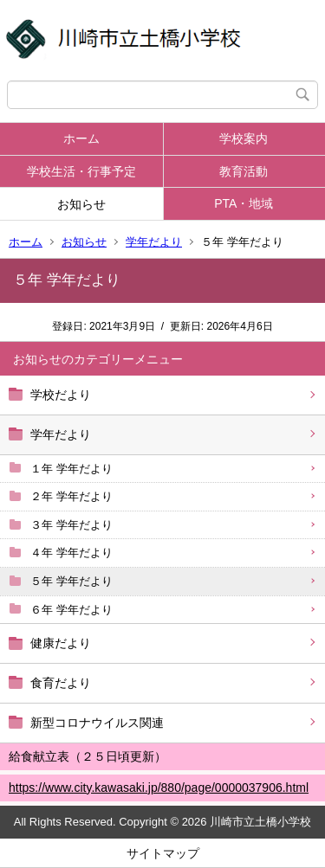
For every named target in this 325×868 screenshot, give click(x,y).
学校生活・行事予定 (81, 171)
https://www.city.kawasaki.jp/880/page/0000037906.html (159, 788)
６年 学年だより (71, 610)
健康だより (61, 643)
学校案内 (244, 138)
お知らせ (81, 204)
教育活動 (244, 171)
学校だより (61, 395)
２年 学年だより (71, 496)
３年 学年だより (71, 525)
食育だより (61, 683)
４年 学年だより (71, 553)
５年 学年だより (71, 581)
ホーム (81, 138)
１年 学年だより (71, 469)
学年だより (154, 242)
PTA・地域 (244, 203)
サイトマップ (163, 853)
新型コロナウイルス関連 (97, 723)
